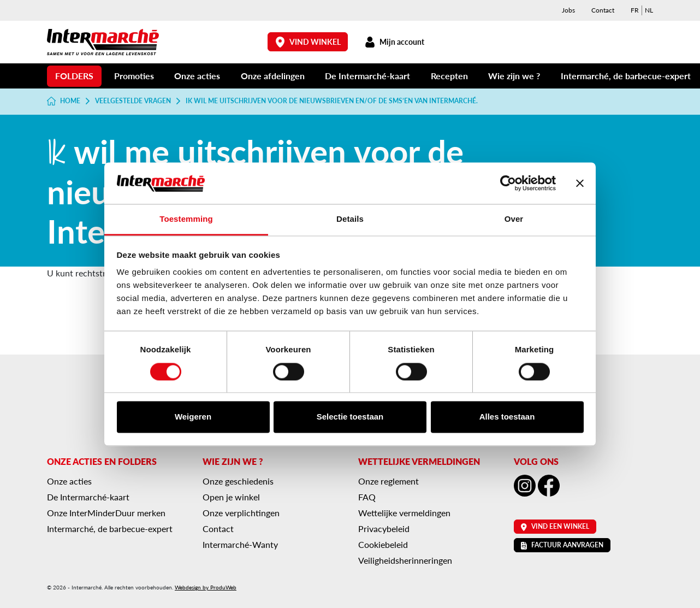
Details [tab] (350, 219)
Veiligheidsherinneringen (405, 560)
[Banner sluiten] (580, 183)
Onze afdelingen (273, 76)
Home (64, 101)
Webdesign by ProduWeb (206, 587)
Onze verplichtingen (241, 513)
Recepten (449, 76)
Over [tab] (514, 219)
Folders (74, 76)
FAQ (367, 497)
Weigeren (193, 417)
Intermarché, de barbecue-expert (626, 76)
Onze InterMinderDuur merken (106, 513)
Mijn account (394, 42)
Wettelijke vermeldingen (404, 513)
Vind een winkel (555, 526)
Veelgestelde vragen (133, 101)
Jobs (568, 10)
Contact (603, 10)
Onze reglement (388, 481)
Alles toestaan (507, 417)
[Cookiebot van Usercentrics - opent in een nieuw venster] (508, 183)
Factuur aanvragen (562, 545)
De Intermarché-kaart (367, 76)
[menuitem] (635, 10)
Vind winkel (308, 42)
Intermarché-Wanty (240, 544)
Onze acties (197, 76)
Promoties (134, 76)
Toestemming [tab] (186, 219)
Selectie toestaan (350, 417)
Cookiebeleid (383, 544)
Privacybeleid (384, 529)
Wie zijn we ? (514, 76)
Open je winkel (231, 497)
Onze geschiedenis (238, 481)
